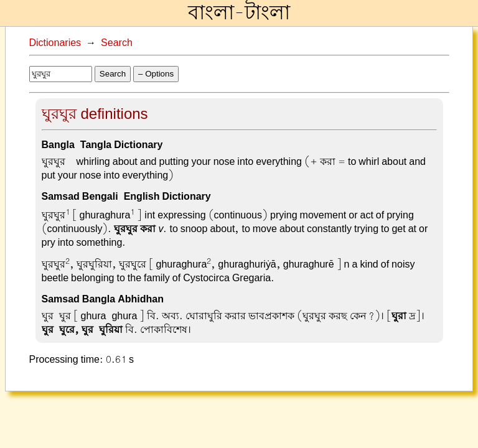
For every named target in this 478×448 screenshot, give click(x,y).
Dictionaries (55, 43)
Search (117, 43)
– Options (156, 74)
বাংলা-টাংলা (239, 13)
